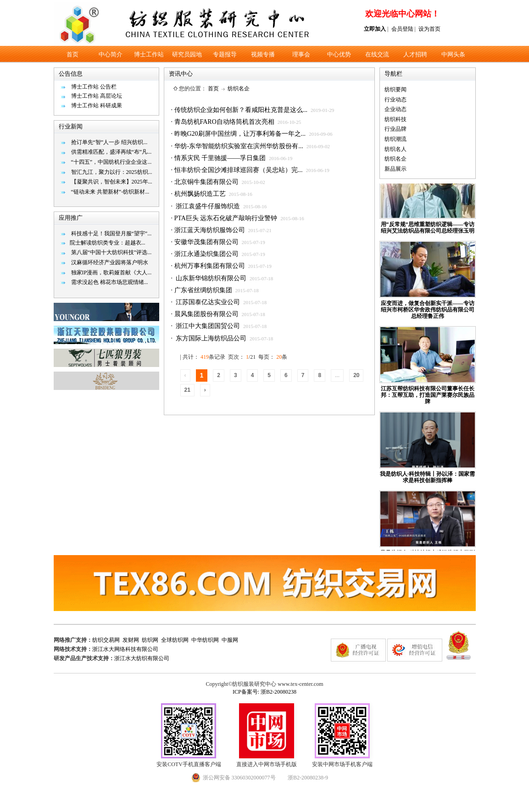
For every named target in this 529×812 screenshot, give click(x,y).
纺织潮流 (395, 139)
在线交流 (377, 54)
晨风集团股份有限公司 (206, 314)
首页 (72, 54)
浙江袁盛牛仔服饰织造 (207, 206)
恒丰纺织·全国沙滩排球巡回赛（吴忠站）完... (239, 170)
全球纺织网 (175, 640)
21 (187, 390)
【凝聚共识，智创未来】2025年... (112, 182)
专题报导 (225, 54)
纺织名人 (395, 149)
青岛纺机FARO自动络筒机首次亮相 (224, 122)
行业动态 (395, 100)
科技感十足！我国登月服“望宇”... (111, 234)
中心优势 (339, 54)
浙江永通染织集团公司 (206, 254)
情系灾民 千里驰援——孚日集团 (220, 158)
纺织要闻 (395, 89)
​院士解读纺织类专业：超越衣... (108, 243)
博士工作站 (149, 54)
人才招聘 (415, 54)
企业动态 (395, 109)
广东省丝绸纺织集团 (203, 290)
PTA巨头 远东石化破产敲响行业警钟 (226, 218)
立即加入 (375, 29)
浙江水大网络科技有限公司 (125, 649)
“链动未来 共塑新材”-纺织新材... (110, 192)
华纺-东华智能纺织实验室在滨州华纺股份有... (239, 146)
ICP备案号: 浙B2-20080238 (264, 692)
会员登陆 (402, 29)
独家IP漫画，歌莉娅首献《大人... (111, 273)
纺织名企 (239, 89)
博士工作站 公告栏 (94, 87)
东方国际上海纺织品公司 (211, 338)
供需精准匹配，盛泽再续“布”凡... (111, 152)
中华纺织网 (205, 640)
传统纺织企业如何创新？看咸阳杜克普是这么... (241, 110)
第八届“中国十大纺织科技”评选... (111, 252)
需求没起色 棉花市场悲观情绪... (110, 282)
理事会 (301, 54)
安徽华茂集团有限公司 (206, 242)
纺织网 (150, 640)
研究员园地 (187, 54)
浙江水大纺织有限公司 (142, 658)
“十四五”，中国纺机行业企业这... (111, 162)
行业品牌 (395, 129)
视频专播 (263, 54)
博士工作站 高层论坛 (97, 96)
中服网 (230, 640)
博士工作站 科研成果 (97, 106)
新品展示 (395, 169)
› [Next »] (205, 390)
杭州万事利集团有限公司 (210, 266)
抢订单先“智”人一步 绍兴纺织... (109, 142)
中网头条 (453, 54)
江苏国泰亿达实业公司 (207, 302)
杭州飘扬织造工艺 (200, 194)
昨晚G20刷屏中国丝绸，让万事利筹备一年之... (240, 134)
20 (356, 375)
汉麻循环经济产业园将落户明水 (110, 262)
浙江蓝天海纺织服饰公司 (210, 230)
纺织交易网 (106, 640)
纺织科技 (395, 119)
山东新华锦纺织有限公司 (211, 278)
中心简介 (111, 54)
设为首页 (429, 29)
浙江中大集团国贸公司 (207, 326)
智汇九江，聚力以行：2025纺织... (112, 172)
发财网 (131, 640)
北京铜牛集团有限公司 (206, 182)
